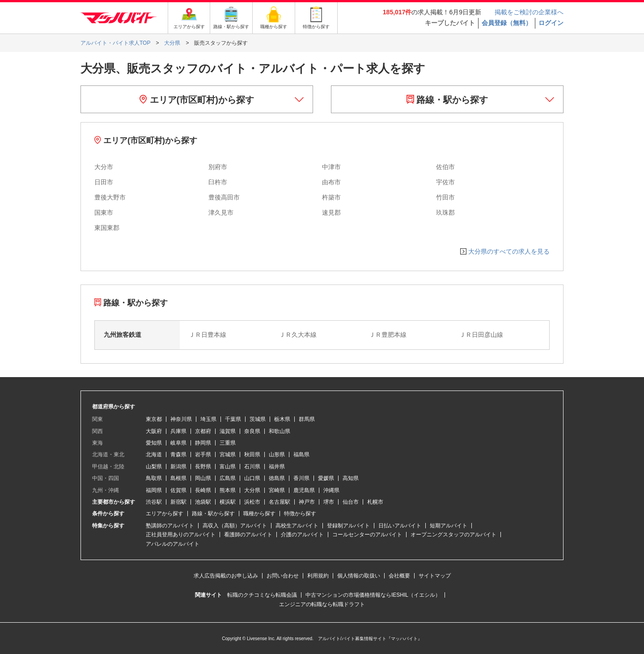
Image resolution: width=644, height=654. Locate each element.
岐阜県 (178, 443)
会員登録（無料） (507, 23)
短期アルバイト (449, 526)
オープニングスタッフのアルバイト (453, 535)
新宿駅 (178, 502)
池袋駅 (203, 502)
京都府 (203, 431)
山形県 (277, 454)
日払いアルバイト (400, 526)
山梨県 (154, 467)
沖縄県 (331, 490)
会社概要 (399, 576)
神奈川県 (181, 419)
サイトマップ (435, 576)
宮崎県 (277, 490)
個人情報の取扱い (359, 576)
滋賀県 (228, 431)
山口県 (252, 478)
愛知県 (154, 443)
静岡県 (203, 443)
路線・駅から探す (447, 100)
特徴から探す (300, 514)
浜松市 (252, 502)
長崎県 (203, 490)
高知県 (351, 478)
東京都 (154, 419)
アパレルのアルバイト (173, 544)
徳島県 (277, 478)
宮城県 (228, 454)
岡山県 (203, 478)
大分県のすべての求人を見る (509, 251)
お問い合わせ (283, 576)
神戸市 (307, 502)
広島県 (228, 478)
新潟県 (178, 467)
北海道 (154, 454)
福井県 (277, 467)
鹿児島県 (304, 490)
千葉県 (233, 419)
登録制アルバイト (348, 526)
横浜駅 (228, 502)
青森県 (178, 454)
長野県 (203, 467)
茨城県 (258, 419)
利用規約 (318, 576)
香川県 (301, 478)
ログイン (551, 23)
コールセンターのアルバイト (367, 535)
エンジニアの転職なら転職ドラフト (322, 604)
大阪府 (154, 431)
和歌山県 (280, 431)
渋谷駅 (154, 502)
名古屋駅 (280, 502)
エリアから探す (165, 514)
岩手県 (203, 454)
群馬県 (307, 419)
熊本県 (228, 490)
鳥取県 (154, 478)
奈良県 (252, 431)
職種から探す (259, 514)
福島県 (301, 454)
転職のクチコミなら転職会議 (262, 595)
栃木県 (282, 419)
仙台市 (351, 502)
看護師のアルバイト (248, 535)
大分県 (252, 490)
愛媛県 (326, 478)
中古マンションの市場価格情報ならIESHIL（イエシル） (373, 595)
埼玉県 (208, 419)
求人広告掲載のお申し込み (226, 576)
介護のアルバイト (302, 535)
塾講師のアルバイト (170, 526)
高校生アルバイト (297, 526)
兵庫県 (178, 431)
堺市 (329, 502)
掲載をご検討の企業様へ (529, 12)
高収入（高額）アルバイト (235, 526)
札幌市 (375, 502)
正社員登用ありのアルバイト (181, 535)
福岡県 (154, 490)
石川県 (252, 467)
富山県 (228, 467)
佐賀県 (178, 490)
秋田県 (252, 454)
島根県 (178, 478)
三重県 (228, 443)
